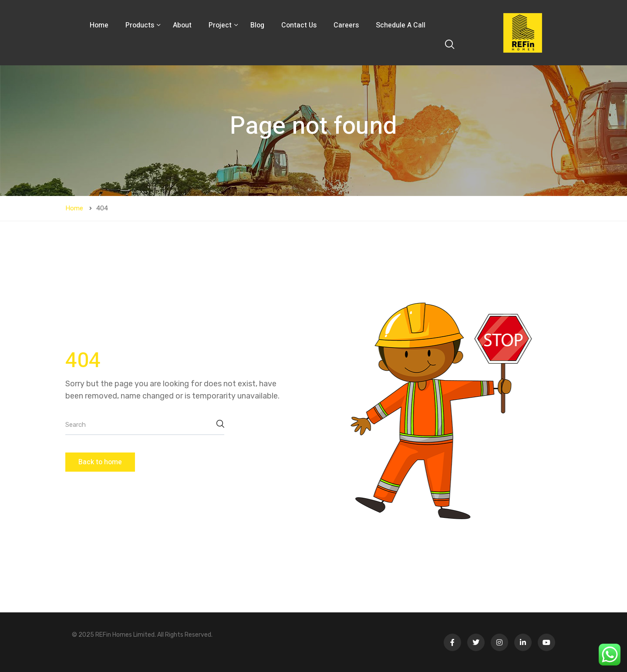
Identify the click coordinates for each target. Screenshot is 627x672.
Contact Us (299, 25)
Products (141, 25)
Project (221, 25)
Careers (346, 25)
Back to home (100, 462)
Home (99, 25)
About (182, 25)
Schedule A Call (401, 25)
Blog (257, 25)
